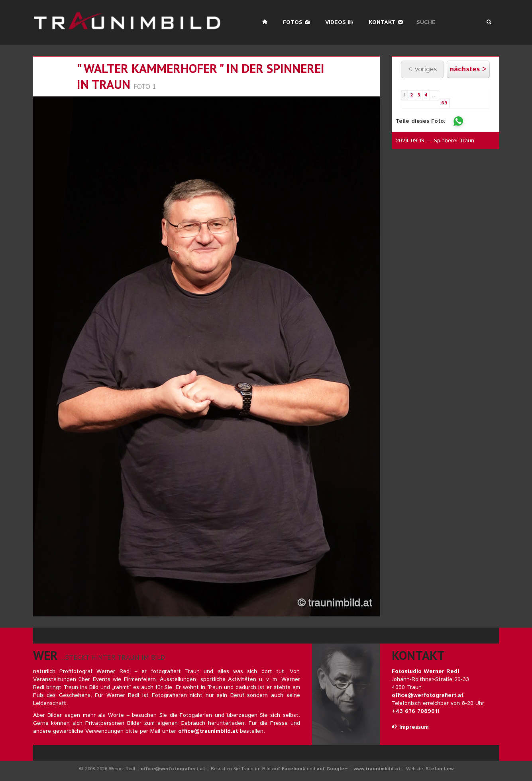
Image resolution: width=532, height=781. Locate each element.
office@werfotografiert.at (428, 695)
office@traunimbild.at (208, 731)
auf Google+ (332, 769)
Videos (339, 22)
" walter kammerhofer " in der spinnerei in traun (201, 76)
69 (444, 103)
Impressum (410, 727)
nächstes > (468, 69)
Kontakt (386, 22)
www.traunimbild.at (377, 769)
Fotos (296, 22)
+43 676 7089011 (416, 711)
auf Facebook (289, 769)
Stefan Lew (440, 769)
